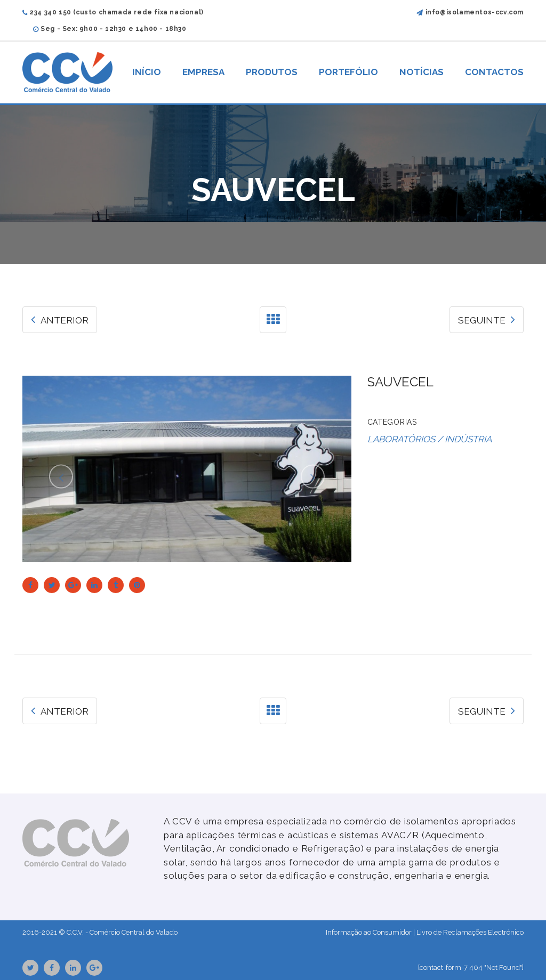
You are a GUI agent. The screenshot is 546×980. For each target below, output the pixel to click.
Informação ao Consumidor (369, 932)
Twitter (31, 968)
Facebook (52, 968)
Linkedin (73, 968)
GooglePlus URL (94, 968)
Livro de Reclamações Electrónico (470, 932)
